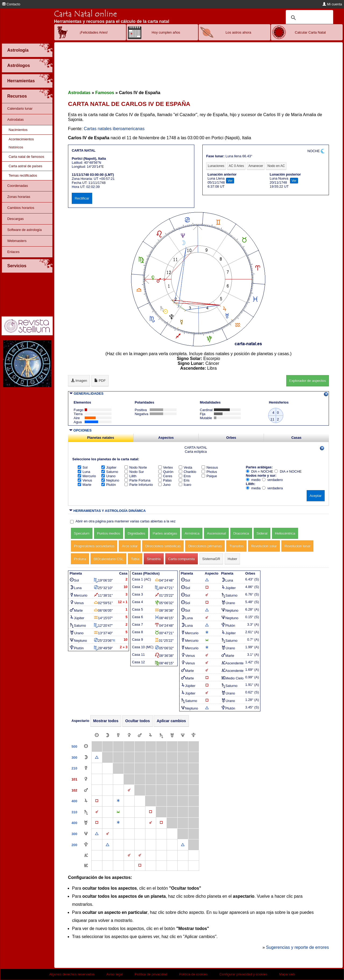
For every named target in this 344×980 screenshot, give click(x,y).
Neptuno (110, 480)
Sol (83, 467)
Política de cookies (193, 974)
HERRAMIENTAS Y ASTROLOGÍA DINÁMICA (110, 511)
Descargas (15, 219)
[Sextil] (118, 801)
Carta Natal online (85, 14)
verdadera (273, 488)
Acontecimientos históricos (21, 143)
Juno (164, 485)
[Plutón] (193, 735)
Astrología (18, 50)
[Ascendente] (86, 855)
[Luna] (107, 735)
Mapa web (287, 974)
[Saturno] (161, 735)
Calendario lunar (20, 108)
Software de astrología (24, 230)
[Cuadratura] (97, 801)
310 (74, 812)
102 (74, 790)
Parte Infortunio (139, 485)
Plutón (109, 485)
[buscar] (309, 18)
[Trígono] (97, 758)
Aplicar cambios (171, 721)
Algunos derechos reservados (72, 974)
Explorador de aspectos (308, 381)
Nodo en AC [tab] (276, 166)
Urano (108, 476)
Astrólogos (19, 65)
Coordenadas (18, 186)
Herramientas (21, 81)
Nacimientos (18, 130)
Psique (209, 476)
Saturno (110, 472)
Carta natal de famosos (26, 157)
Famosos (105, 93)
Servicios (17, 266)
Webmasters (17, 241)
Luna (84, 472)
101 (74, 779)
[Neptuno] (183, 735)
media (253, 488)
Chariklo (187, 472)
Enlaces (13, 252)
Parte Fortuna (137, 480)
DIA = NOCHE (259, 471)
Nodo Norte (136, 467)
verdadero (273, 480)
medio (253, 480)
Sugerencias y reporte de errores (298, 947)
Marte (85, 485)
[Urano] (172, 735)
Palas (165, 480)
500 (74, 746)
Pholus (209, 472)
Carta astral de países (25, 166)
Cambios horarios (21, 208)
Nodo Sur (134, 472)
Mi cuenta (332, 4)
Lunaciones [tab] (216, 166)
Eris (184, 480)
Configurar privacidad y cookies (243, 974)
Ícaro (185, 485)
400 (74, 801)
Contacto (11, 4)
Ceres (165, 476)
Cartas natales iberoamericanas (114, 129)
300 (74, 758)
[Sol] (97, 735)
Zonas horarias (19, 197)
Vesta (185, 467)
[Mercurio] (118, 735)
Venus (85, 480)
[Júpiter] (150, 735)
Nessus (210, 467)
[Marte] (140, 735)
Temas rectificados (23, 175)
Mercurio (87, 476)
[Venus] (129, 735)
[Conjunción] (129, 790)
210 (74, 768)
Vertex (166, 467)
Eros (185, 476)
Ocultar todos (138, 721)
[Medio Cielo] (86, 866)
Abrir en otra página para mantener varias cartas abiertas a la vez (126, 521)
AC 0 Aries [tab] (236, 166)
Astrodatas (15, 120)
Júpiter (109, 467)
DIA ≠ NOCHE (288, 471)
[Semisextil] (118, 812)
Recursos (17, 96)
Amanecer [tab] (256, 166)
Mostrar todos (106, 721)
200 (74, 845)
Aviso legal (115, 974)
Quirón (166, 472)
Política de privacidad (151, 974)
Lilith (130, 476)
